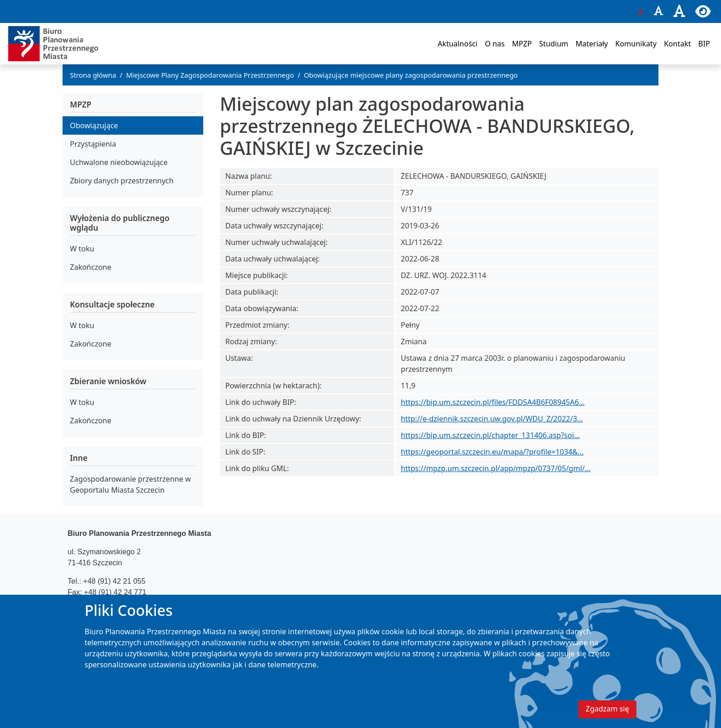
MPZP (522, 44)
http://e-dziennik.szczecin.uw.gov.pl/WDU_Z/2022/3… (492, 419)
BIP (704, 44)
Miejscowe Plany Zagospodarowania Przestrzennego (210, 75)
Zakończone (91, 267)
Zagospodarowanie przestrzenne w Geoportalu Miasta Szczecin (130, 484)
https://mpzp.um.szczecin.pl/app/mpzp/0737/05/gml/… (496, 468)
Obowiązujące (94, 125)
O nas (495, 44)
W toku (82, 249)
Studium (553, 44)
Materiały (592, 44)
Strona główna (93, 75)
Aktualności (458, 44)
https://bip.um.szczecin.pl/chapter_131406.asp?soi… (490, 435)
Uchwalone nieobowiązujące (119, 162)
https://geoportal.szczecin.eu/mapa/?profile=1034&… (492, 452)
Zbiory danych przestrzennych (122, 181)
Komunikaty (636, 44)
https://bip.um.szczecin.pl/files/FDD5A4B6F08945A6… (493, 402)
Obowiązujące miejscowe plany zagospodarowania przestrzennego (411, 75)
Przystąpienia (93, 144)
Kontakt (678, 44)
